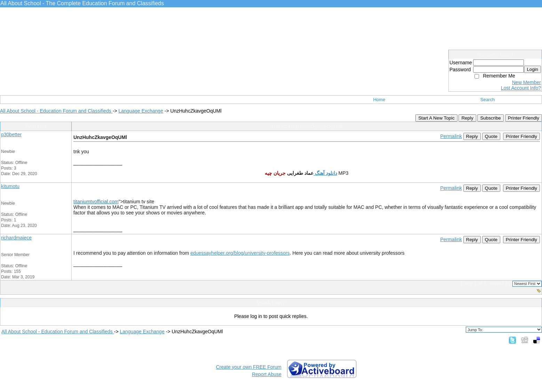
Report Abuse (267, 374)
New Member (527, 82)
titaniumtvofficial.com (96, 202)
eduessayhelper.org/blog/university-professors (240, 253)
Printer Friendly (524, 118)
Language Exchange (141, 111)
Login (532, 69)
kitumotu (10, 186)
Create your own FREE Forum (249, 367)
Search (488, 100)
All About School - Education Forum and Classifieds (56, 111)
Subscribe (490, 118)
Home (379, 100)
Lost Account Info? (521, 88)
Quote (491, 136)
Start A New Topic (436, 118)
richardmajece (16, 238)
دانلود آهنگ (325, 173)
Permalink (451, 136)
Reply (467, 118)
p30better (11, 134)
